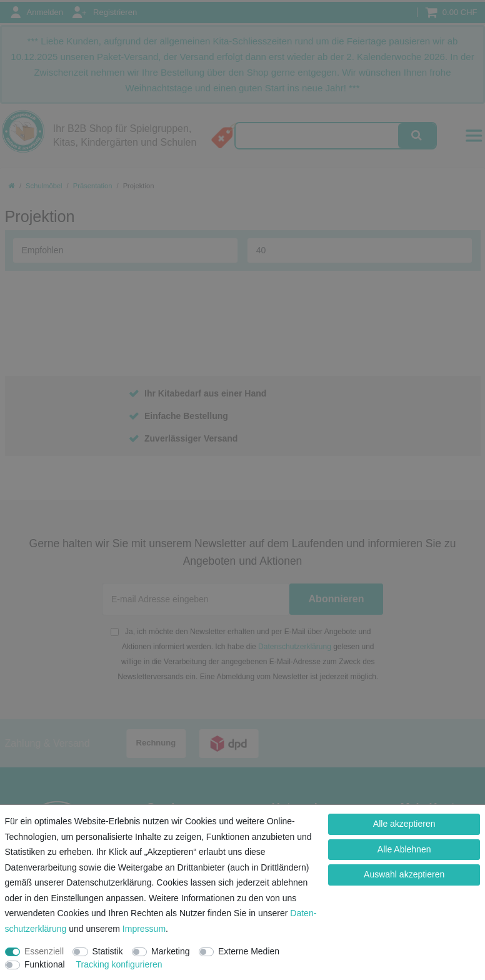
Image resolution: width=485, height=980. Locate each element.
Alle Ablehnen (404, 849)
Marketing (170, 951)
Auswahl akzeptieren (404, 874)
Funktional (45, 964)
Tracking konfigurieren (119, 964)
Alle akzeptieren (404, 824)
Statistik (108, 951)
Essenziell (44, 951)
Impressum (144, 929)
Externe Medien (249, 951)
